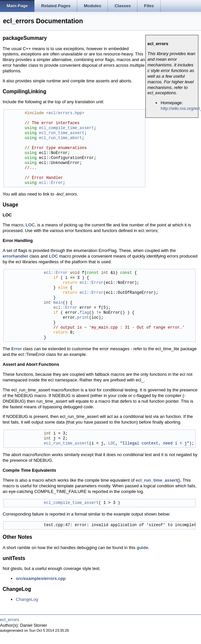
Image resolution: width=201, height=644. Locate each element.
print (83, 318)
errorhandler (15, 256)
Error (17, 349)
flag (84, 313)
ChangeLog (27, 599)
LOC (30, 225)
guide (143, 548)
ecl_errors (10, 620)
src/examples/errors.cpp (41, 578)
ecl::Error (51, 183)
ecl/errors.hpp (65, 113)
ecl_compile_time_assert (67, 128)
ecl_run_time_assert (62, 133)
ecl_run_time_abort (61, 138)
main (58, 303)
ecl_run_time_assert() (158, 480)
